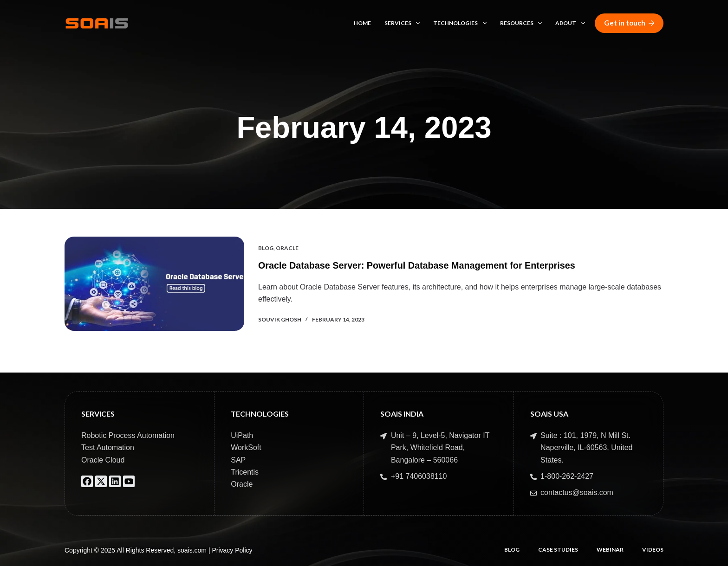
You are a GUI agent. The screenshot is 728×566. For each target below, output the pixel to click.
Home (362, 23)
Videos (653, 550)
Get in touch (629, 23)
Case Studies (558, 550)
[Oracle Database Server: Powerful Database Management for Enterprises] (154, 284)
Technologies (461, 23)
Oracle (287, 248)
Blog (266, 248)
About (572, 23)
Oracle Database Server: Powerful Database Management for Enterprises (419, 266)
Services (404, 23)
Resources (523, 23)
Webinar (610, 550)
